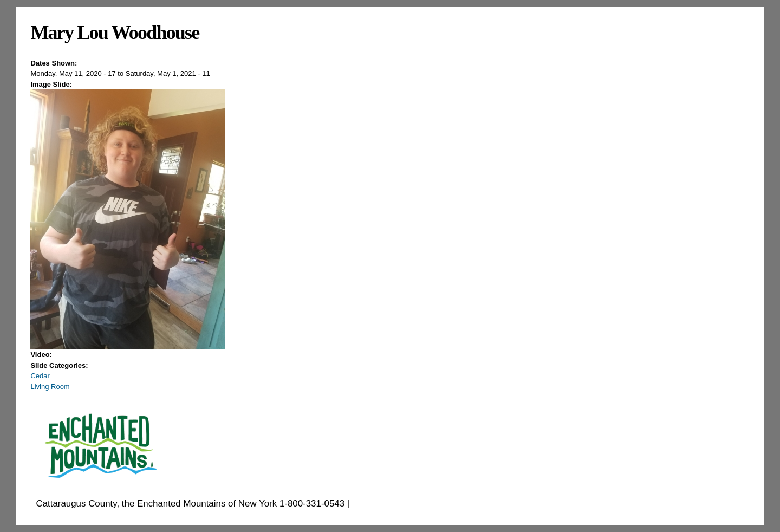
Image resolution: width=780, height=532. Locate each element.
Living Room (50, 387)
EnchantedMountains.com (405, 504)
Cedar (40, 376)
